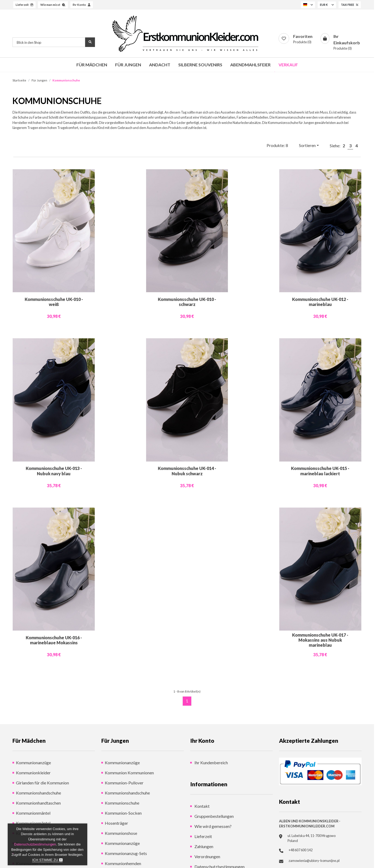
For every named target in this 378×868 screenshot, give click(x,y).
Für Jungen (128, 65)
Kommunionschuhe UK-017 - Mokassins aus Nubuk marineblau (320, 640)
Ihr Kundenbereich (211, 763)
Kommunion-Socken (123, 813)
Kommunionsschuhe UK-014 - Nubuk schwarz (187, 471)
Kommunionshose (121, 833)
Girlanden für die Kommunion (42, 783)
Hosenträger (116, 823)
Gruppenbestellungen (214, 816)
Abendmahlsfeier (250, 65)
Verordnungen (207, 856)
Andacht (160, 65)
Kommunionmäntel (33, 813)
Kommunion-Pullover (124, 783)
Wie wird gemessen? (213, 826)
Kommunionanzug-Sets (126, 853)
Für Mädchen (92, 65)
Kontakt (202, 806)
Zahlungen (203, 846)
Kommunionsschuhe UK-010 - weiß (54, 302)
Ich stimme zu (47, 860)
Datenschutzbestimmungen (35, 844)
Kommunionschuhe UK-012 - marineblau (320, 302)
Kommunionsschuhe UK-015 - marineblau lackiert (320, 471)
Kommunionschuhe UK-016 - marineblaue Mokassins (54, 640)
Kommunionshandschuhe (38, 793)
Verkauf (288, 65)
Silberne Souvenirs (200, 65)
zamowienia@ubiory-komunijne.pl (314, 861)
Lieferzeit (203, 836)
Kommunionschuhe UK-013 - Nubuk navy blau (54, 471)
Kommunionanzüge (33, 763)
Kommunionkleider (33, 773)
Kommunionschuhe (122, 803)
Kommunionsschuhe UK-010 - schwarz (187, 302)
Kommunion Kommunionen (129, 773)
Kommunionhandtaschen (38, 803)
